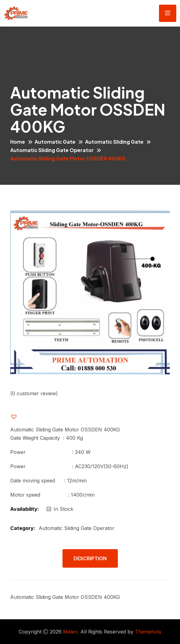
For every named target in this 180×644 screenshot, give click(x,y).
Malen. (71, 632)
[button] (19, 417)
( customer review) (34, 393)
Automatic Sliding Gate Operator (52, 150)
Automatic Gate (55, 142)
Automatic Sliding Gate (114, 142)
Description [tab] (90, 558)
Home (18, 142)
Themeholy (148, 632)
